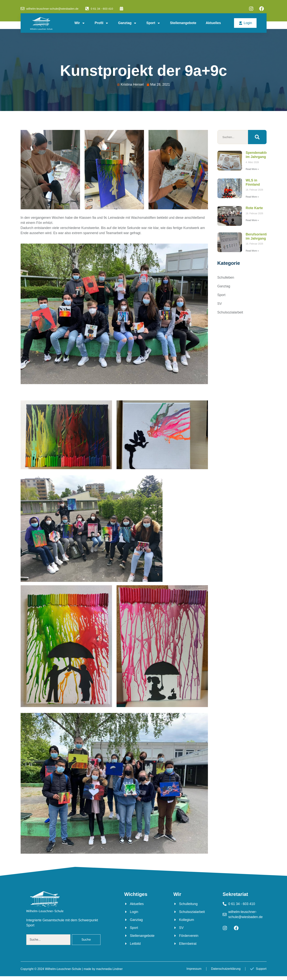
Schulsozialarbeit (230, 312)
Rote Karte (254, 208)
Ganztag (127, 23)
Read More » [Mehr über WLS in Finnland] (252, 197)
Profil (102, 23)
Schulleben (226, 277)
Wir (80, 23)
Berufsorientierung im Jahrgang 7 (261, 236)
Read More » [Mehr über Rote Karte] (252, 220)
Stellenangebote (183, 23)
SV (220, 304)
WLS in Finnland (253, 182)
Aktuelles (213, 23)
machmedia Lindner (109, 969)
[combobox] (48, 940)
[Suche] (257, 137)
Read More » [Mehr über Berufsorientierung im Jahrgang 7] (252, 251)
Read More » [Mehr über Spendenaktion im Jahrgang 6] (252, 169)
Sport (153, 23)
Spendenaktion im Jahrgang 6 (258, 155)
